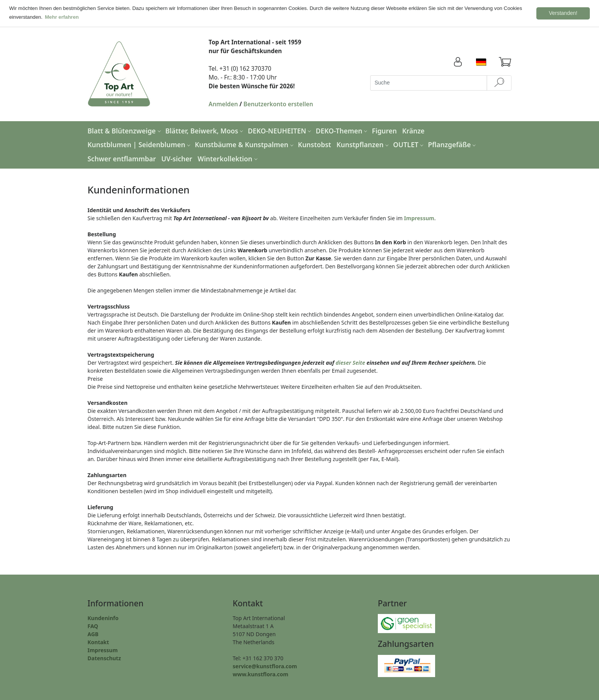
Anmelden (223, 104)
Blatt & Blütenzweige (125, 130)
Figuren (384, 130)
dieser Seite (350, 362)
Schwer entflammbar (122, 158)
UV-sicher (177, 158)
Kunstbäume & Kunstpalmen (245, 144)
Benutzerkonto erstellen (278, 104)
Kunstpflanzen (363, 144)
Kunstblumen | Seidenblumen (140, 144)
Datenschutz (104, 658)
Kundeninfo (103, 618)
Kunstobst (315, 144)
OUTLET (409, 144)
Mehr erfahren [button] (62, 17)
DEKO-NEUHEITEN (281, 130)
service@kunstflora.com (265, 666)
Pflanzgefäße (453, 144)
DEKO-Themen (343, 130)
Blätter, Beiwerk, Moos (205, 130)
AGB (93, 634)
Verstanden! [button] (563, 13)
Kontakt (98, 642)
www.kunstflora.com (261, 674)
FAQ (93, 626)
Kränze (414, 130)
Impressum (419, 218)
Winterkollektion (228, 158)
